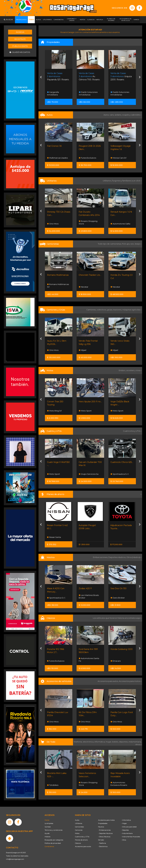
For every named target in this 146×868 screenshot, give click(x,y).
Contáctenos (49, 846)
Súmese (48, 827)
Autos (77, 820)
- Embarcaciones (104, 830)
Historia (47, 837)
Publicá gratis (20, 46)
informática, (100, 742)
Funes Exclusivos (87, 158)
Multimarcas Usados (57, 158)
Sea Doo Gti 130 (118, 588)
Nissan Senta (54, 537)
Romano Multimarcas (58, 275)
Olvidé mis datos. (20, 52)
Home (47, 820)
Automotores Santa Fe (89, 660)
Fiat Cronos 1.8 (54, 146)
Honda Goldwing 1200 (122, 649)
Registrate (20, 39)
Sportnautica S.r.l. (120, 474)
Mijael (82, 350)
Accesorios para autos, (108, 681)
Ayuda (47, 833)
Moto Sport (85, 411)
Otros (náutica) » (134, 557)
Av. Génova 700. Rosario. (89, 76)
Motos (77, 833)
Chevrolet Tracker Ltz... (90, 275)
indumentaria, (135, 742)
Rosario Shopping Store (88, 222)
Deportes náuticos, (117, 557)
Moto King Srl (54, 411)
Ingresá (20, 32)
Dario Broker (118, 598)
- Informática (126, 820)
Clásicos (78, 843)
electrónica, (89, 742)
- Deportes (125, 830)
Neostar (83, 287)
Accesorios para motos (130, 681)
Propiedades (103, 823)
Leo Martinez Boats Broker (89, 596)
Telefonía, (78, 742)
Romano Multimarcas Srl (58, 286)
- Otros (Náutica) (104, 837)
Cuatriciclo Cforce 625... (122, 462)
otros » (138, 744)
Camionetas (79, 827)
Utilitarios (79, 823)
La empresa (49, 823)
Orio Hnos (53, 224)
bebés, (116, 742)
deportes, (124, 742)
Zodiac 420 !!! (85, 588)
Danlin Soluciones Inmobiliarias (88, 93)
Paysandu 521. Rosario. (58, 76)
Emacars (116, 661)
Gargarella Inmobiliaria (53, 93)
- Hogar (124, 823)
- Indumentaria (127, 833)
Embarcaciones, (101, 557)
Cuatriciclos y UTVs (82, 837)
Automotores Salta (120, 224)
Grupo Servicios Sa (89, 474)
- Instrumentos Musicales (131, 837)
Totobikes (53, 785)
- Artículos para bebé (129, 827)
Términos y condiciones (54, 830)
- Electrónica (103, 846)
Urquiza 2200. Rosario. (121, 76)
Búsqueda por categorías (54, 840)
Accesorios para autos (83, 846)
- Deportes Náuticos (105, 833)
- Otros (124, 840)
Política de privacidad (53, 843)
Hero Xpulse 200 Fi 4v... (90, 402)
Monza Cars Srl (118, 158)
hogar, (109, 742)
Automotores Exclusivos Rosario (119, 784)
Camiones (79, 830)
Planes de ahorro (81, 840)
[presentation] (41, 78)
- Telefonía (102, 843)
